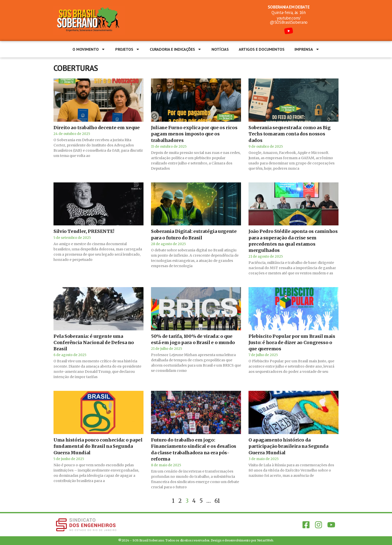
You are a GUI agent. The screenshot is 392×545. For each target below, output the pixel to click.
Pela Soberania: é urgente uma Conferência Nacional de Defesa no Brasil (94, 342)
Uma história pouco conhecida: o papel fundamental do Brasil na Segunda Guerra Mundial (98, 446)
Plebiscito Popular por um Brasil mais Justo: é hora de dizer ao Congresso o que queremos (292, 342)
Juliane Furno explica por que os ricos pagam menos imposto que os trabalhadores (194, 134)
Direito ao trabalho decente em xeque (97, 128)
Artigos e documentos (262, 49)
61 (217, 501)
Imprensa (307, 49)
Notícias (220, 49)
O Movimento (89, 49)
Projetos (127, 49)
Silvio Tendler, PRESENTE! (84, 231)
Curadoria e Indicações (176, 49)
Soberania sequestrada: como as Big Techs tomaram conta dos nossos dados (290, 134)
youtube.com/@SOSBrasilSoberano (289, 20)
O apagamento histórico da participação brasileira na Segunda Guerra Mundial (288, 446)
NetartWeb (265, 540)
